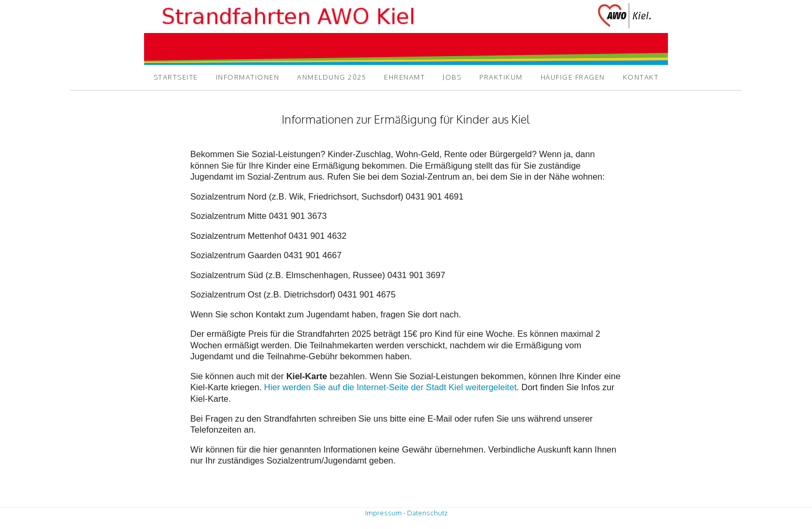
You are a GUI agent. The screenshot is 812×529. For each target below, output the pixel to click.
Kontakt (641, 77)
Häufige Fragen (573, 77)
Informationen (248, 77)
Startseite (176, 77)
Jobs (452, 77)
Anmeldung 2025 (332, 77)
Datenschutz (427, 513)
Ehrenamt (404, 77)
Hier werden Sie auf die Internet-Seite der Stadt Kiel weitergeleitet (390, 387)
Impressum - (385, 513)
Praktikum (501, 77)
